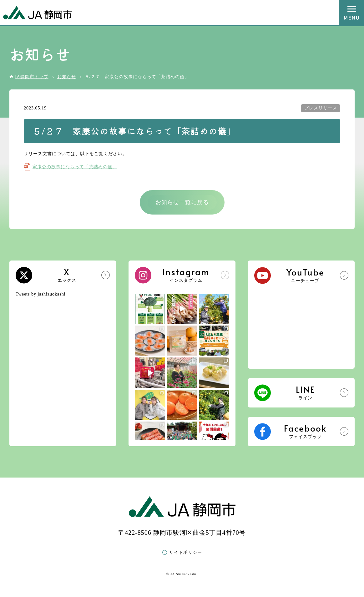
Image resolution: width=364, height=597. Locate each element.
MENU (351, 13)
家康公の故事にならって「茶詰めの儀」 (75, 167)
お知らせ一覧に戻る (182, 202)
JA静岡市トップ (32, 77)
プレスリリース (321, 108)
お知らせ (67, 77)
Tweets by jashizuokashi (41, 294)
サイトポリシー (186, 552)
